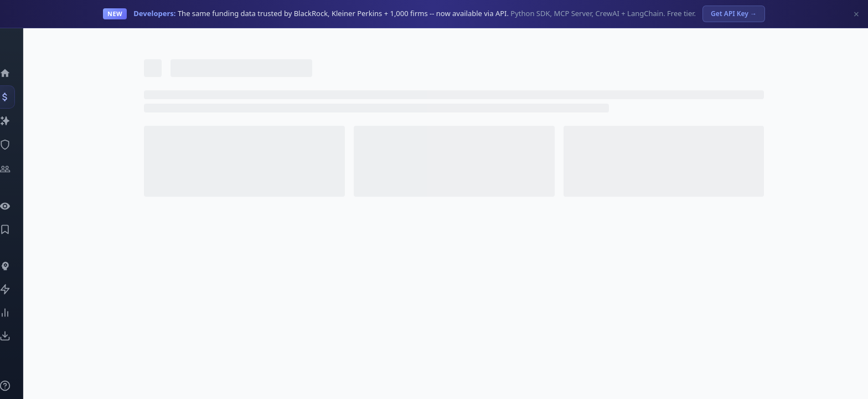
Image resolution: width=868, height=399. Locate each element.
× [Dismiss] (856, 14)
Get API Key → (734, 14)
